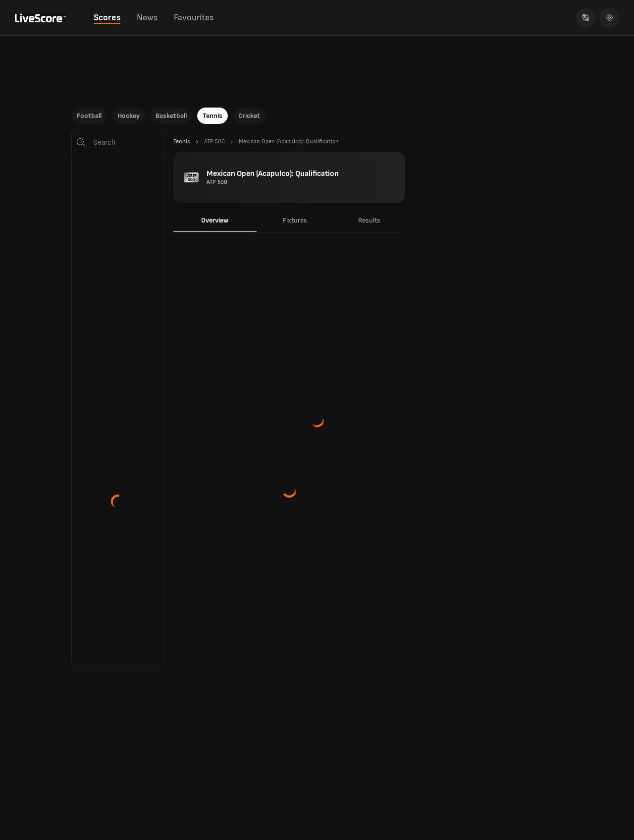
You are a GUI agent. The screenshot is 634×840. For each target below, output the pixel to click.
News (147, 18)
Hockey (129, 116)
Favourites (194, 18)
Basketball (171, 116)
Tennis (212, 116)
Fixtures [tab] (295, 220)
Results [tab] (369, 220)
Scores (107, 18)
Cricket (249, 116)
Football (89, 116)
